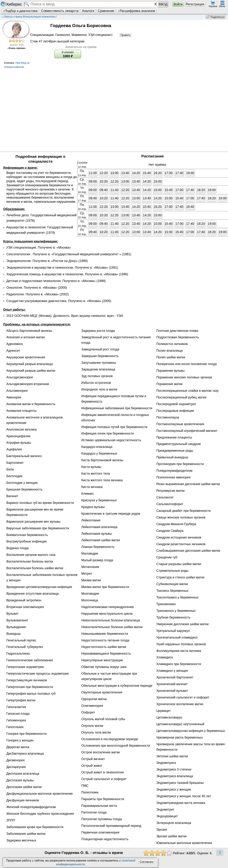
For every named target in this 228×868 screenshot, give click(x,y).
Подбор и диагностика (20, 11)
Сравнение (106, 11)
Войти (178, 4)
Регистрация (195, 4)
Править (125, 35)
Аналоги (88, 11)
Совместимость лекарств (60, 11)
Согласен (146, 862)
